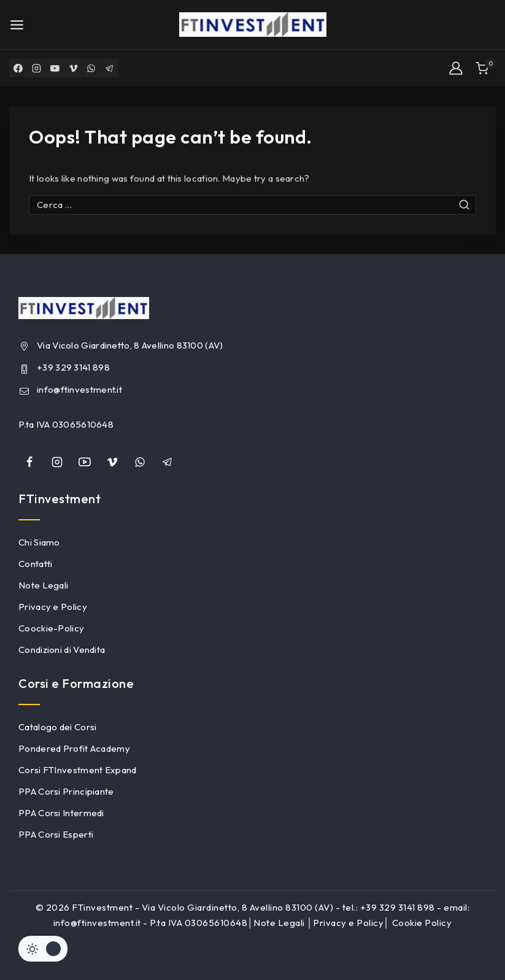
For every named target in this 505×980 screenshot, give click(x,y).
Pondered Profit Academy (74, 748)
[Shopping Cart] (486, 68)
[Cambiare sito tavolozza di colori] (43, 949)
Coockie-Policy (51, 628)
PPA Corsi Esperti (56, 834)
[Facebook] (18, 68)
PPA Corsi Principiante (66, 791)
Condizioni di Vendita (62, 650)
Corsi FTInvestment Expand (78, 770)
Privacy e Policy (53, 607)
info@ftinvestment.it (79, 389)
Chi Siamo (39, 542)
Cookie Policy (422, 923)
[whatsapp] (140, 462)
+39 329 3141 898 (73, 367)
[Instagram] (37, 68)
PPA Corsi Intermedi (61, 813)
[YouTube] (55, 68)
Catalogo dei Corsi (57, 727)
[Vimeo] (74, 68)
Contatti (35, 564)
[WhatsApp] (92, 68)
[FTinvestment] (253, 25)
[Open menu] (17, 25)
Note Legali (43, 585)
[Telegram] (110, 68)
